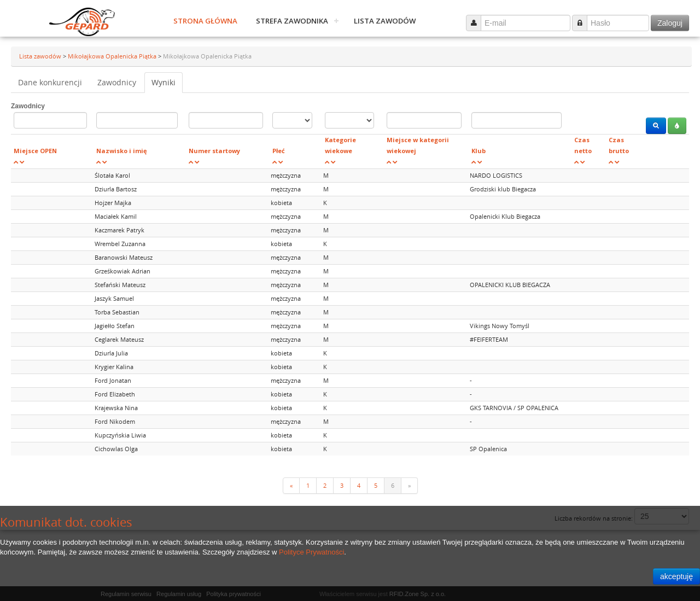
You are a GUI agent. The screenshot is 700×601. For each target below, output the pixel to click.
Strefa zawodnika (292, 21)
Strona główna (205, 21)
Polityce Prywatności (311, 552)
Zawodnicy (117, 82)
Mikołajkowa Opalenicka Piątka (113, 56)
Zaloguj (670, 23)
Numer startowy (214, 151)
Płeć (279, 151)
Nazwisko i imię (122, 151)
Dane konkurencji (50, 82)
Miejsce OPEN (35, 151)
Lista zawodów (385, 21)
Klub (479, 151)
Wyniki (164, 82)
